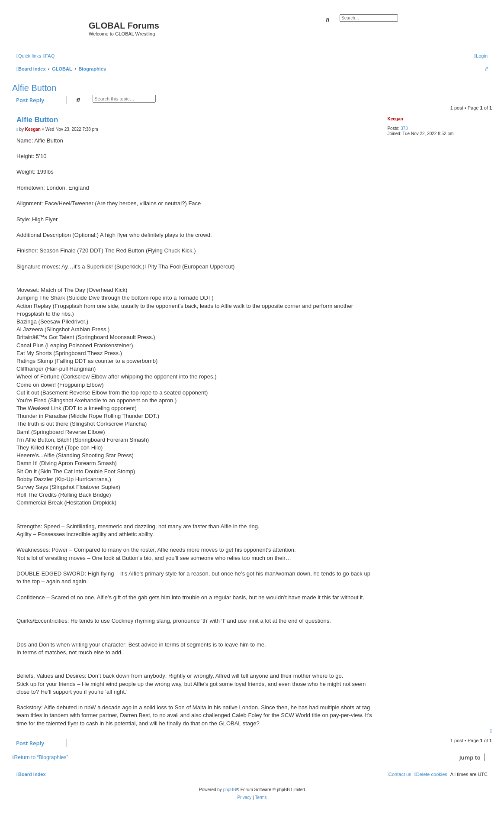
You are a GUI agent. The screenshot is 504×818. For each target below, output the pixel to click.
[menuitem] (49, 56)
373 (404, 128)
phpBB (230, 790)
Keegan (395, 119)
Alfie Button (34, 88)
